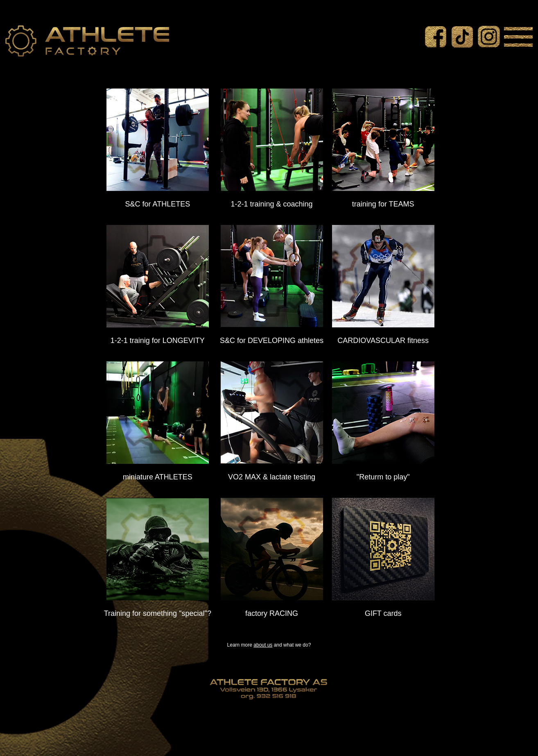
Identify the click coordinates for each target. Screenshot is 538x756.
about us (263, 645)
